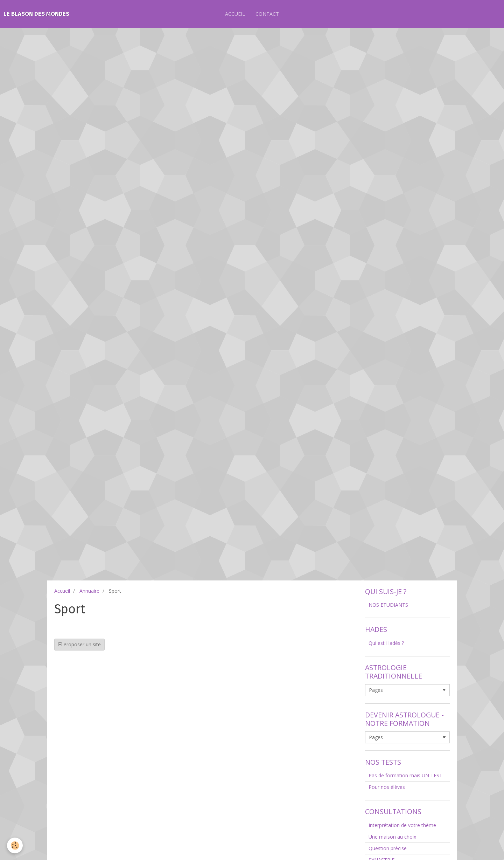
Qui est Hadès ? (386, 643)
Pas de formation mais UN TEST (405, 775)
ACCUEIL (235, 14)
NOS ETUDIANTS (388, 605)
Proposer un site (79, 644)
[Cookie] (15, 845)
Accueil (62, 591)
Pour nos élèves (387, 787)
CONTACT (267, 14)
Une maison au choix (392, 837)
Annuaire (89, 591)
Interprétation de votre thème (402, 825)
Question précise (388, 848)
